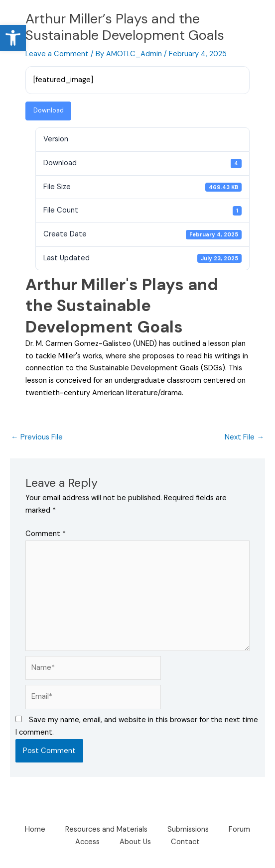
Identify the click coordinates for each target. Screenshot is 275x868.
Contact (185, 842)
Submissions (188, 829)
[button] (13, 38)
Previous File (37, 437)
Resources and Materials (106, 829)
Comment (46, 534)
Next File (244, 437)
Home (35, 829)
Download (49, 110)
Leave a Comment (57, 54)
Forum (239, 829)
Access (87, 842)
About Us (135, 842)
